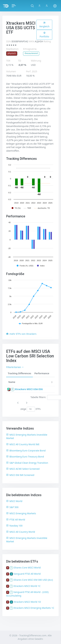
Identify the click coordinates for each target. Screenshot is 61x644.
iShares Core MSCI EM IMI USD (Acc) (33, 580)
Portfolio (44, 35)
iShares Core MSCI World (27, 568)
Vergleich (44, 25)
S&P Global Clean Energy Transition (27, 463)
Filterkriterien (15, 367)
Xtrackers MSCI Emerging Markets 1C (34, 608)
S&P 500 (12, 507)
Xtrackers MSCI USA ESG (29, 389)
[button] (32, 6)
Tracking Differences (20, 373)
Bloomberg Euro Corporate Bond (26, 451)
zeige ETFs (30, 409)
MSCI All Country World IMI (23, 444)
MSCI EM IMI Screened (20, 475)
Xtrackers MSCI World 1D (27, 602)
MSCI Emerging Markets (21, 513)
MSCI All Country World (21, 532)
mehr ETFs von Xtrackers (21, 334)
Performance (42, 373)
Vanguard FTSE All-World (27, 574)
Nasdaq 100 (14, 526)
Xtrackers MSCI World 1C (27, 586)
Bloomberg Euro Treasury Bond (25, 457)
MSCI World (14, 501)
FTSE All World (16, 520)
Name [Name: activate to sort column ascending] (12, 382)
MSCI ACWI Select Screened (23, 469)
